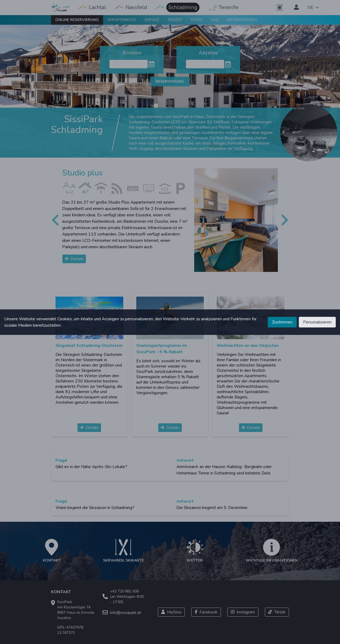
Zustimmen (282, 322)
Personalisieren (317, 322)
